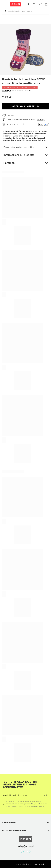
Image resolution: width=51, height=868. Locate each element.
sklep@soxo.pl (26, 846)
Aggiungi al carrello (26, 106)
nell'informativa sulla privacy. (34, 806)
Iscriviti (44, 795)
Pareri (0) (6, 91)
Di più (11, 115)
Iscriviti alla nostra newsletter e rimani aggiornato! (20, 784)
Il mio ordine (9, 823)
